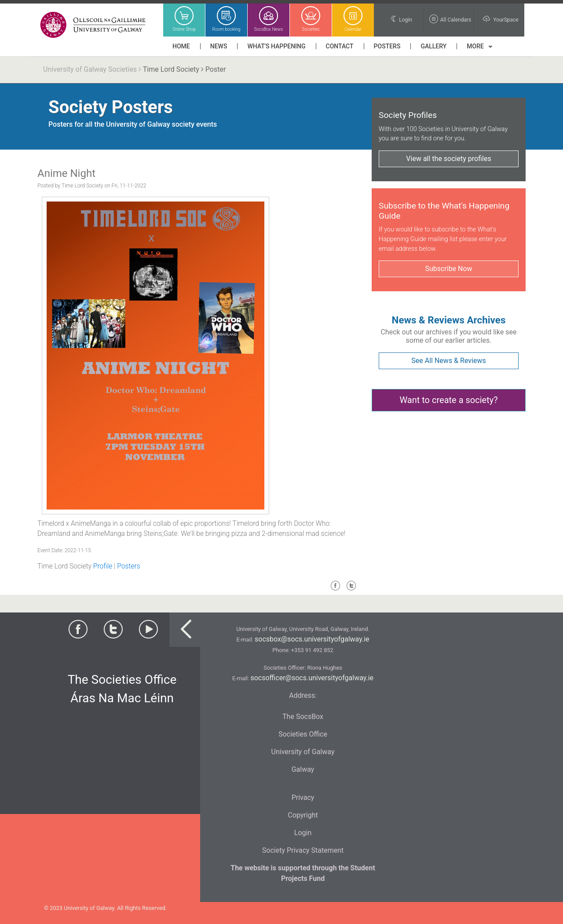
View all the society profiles (448, 159)
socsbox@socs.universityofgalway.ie (312, 639)
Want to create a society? (448, 400)
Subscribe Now (448, 269)
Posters (128, 566)
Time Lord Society (171, 69)
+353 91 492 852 (312, 650)
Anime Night (66, 173)
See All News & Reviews (448, 361)
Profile (103, 566)
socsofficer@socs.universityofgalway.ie (312, 678)
